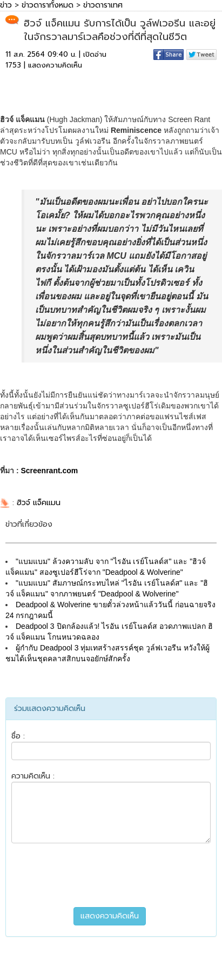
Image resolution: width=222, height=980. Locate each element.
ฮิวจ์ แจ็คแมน (39, 503)
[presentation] (111, 875)
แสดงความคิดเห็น (55, 65)
